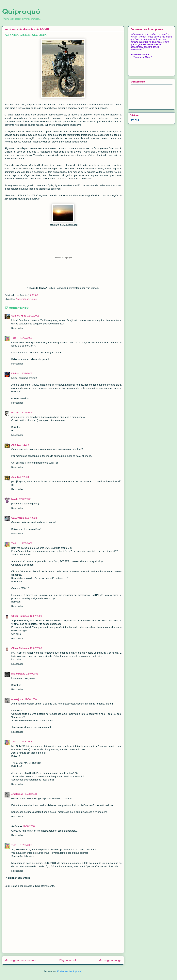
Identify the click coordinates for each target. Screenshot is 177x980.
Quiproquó (21, 11)
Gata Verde (18, 518)
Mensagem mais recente (20, 960)
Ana (14, 445)
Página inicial (67, 960)
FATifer (15, 413)
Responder (17, 328)
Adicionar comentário (18, 878)
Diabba (15, 373)
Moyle (15, 499)
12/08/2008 (31, 699)
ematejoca (18, 699)
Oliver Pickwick (20, 616)
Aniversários (22, 299)
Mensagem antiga (110, 960)
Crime (33, 299)
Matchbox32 (18, 674)
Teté (14, 338)
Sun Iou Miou (19, 316)
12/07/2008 (33, 316)
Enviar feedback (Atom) (70, 971)
